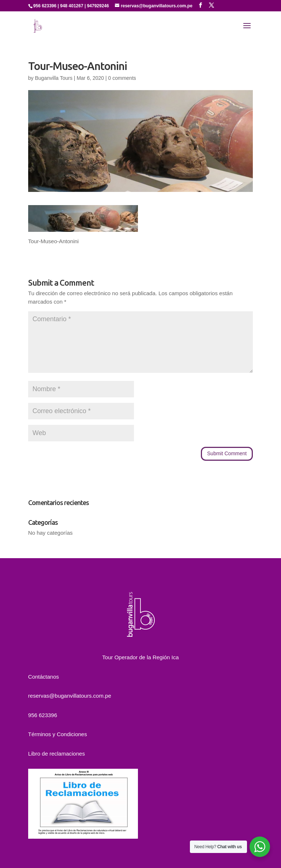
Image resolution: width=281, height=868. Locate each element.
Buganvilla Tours (53, 78)
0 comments (122, 78)
